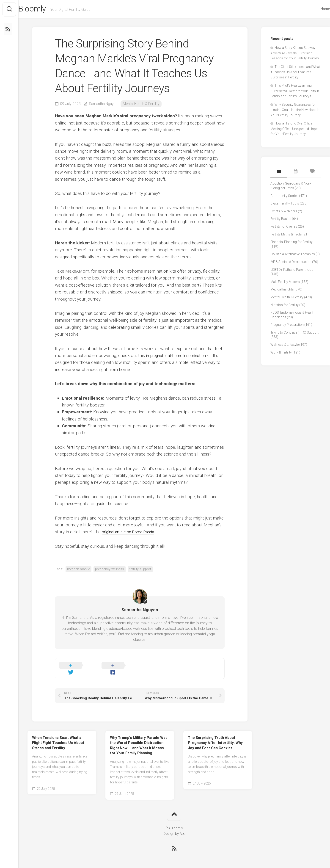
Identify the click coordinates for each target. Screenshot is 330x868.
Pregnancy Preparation (287, 326)
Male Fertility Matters (285, 283)
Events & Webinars (284, 212)
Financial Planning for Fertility (291, 243)
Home (316, 9)
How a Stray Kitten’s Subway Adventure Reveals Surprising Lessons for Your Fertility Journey (295, 54)
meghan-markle (78, 570)
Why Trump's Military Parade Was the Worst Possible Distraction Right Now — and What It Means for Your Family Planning (139, 740)
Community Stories (284, 197)
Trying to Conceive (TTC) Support (294, 333)
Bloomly (42, 9)
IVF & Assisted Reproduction (291, 263)
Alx (182, 829)
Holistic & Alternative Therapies (293, 255)
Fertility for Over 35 (284, 227)
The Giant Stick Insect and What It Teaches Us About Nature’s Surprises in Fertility (295, 73)
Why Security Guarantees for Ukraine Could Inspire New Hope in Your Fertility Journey (295, 111)
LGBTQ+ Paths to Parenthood (292, 271)
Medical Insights (282, 290)
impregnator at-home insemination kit (182, 356)
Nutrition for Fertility (285, 306)
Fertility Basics (281, 220)
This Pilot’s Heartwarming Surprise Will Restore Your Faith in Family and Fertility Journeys (295, 92)
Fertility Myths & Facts (286, 235)
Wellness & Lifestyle (285, 346)
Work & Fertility (281, 353)
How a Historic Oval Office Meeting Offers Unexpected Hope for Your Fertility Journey (294, 130)
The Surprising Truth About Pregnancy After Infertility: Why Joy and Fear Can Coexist (215, 738)
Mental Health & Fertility (143, 105)
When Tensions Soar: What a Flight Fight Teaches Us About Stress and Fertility (58, 738)
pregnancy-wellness (110, 570)
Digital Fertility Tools (285, 204)
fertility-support (140, 570)
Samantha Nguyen (104, 105)
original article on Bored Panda (131, 533)
